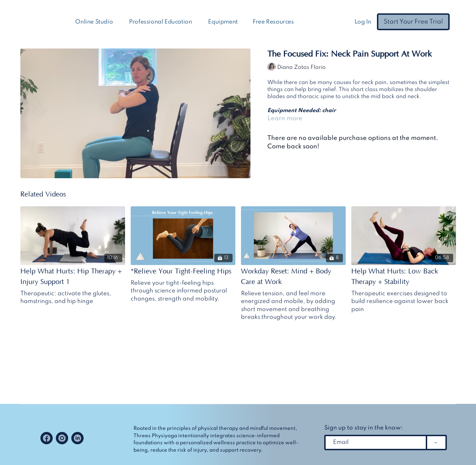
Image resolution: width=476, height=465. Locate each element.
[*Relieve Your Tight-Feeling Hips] (183, 271)
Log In (363, 22)
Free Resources (274, 22)
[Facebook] (47, 438)
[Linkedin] (77, 438)
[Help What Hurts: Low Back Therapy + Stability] (404, 277)
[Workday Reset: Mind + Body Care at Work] (293, 277)
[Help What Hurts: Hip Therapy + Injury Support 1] (73, 277)
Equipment (223, 22)
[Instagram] (62, 438)
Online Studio (94, 22)
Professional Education (161, 22)
